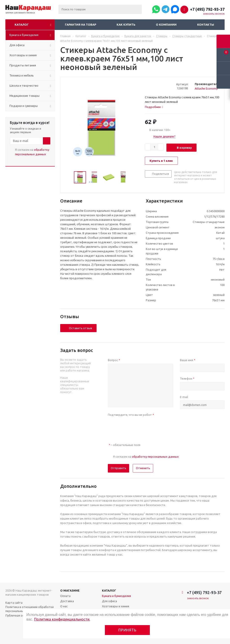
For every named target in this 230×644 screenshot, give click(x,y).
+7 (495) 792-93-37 (207, 9)
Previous (69, 177)
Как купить (126, 25)
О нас (64, 606)
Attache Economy (206, 88)
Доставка (67, 601)
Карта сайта (14, 603)
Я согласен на (32, 152)
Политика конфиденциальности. (62, 619)
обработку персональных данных (155, 457)
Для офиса (109, 601)
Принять (127, 630)
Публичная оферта (19, 615)
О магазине (70, 590)
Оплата (65, 596)
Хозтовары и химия (116, 606)
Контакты (206, 25)
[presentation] (142, 427)
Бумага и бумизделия (116, 596)
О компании (166, 25)
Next (134, 177)
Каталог (22, 25)
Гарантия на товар (81, 25)
